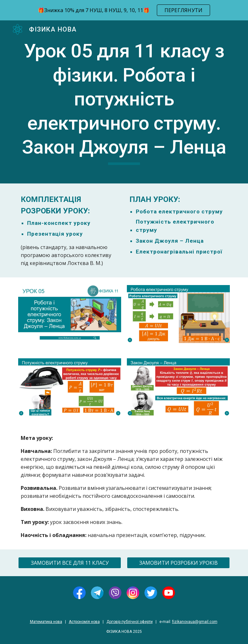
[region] (124, 10)
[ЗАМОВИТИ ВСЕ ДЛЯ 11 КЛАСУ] (70, 563)
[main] (124, 102)
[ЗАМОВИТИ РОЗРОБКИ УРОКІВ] (179, 563)
